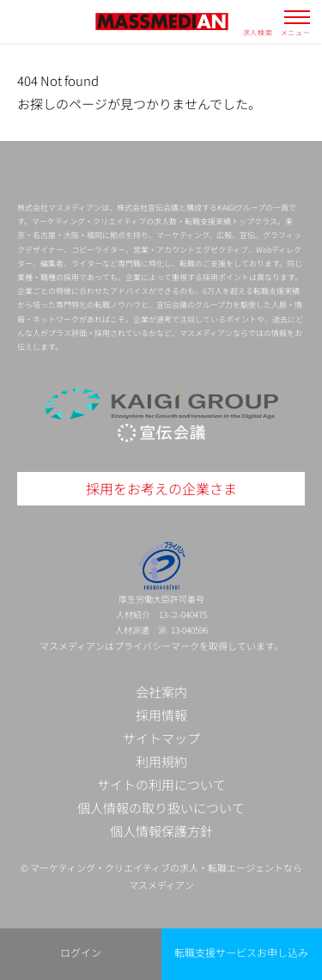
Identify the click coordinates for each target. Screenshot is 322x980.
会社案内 (161, 692)
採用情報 (161, 715)
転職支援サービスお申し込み (241, 952)
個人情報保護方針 (161, 831)
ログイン (81, 952)
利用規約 (161, 761)
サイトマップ (161, 738)
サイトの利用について (161, 784)
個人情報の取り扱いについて (161, 808)
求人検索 (258, 32)
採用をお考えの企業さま (161, 488)
